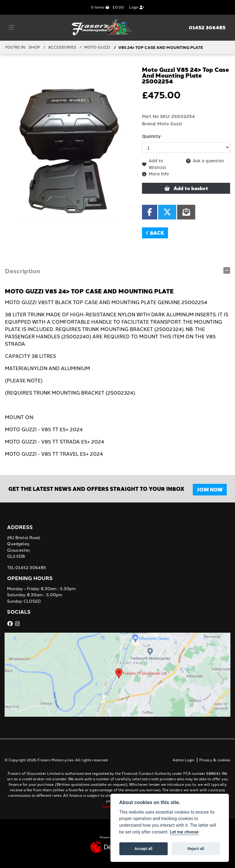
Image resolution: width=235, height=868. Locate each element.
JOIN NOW (210, 489)
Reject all (196, 849)
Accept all (144, 849)
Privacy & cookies (215, 760)
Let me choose (184, 832)
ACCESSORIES (62, 47)
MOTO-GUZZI (97, 47)
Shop (34, 47)
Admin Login (183, 760)
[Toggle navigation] (11, 28)
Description (22, 271)
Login (137, 7)
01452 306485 (207, 28)
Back (155, 233)
